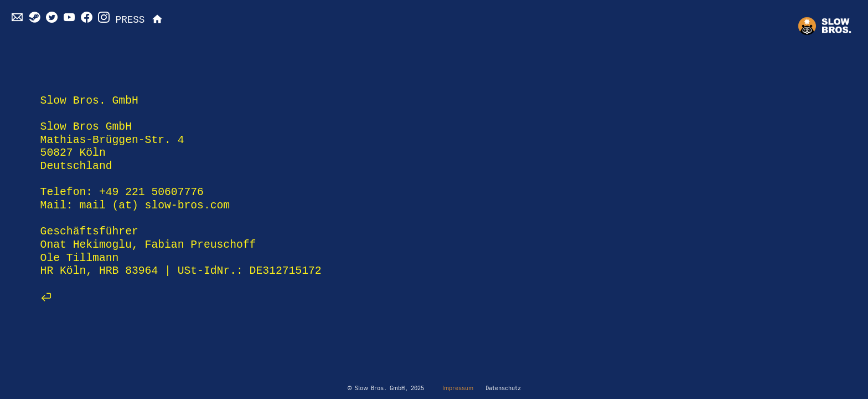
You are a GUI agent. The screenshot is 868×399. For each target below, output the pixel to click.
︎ (157, 20)
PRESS (130, 20)
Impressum (456, 388)
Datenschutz (503, 388)
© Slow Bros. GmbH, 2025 (386, 388)
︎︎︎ (46, 297)
